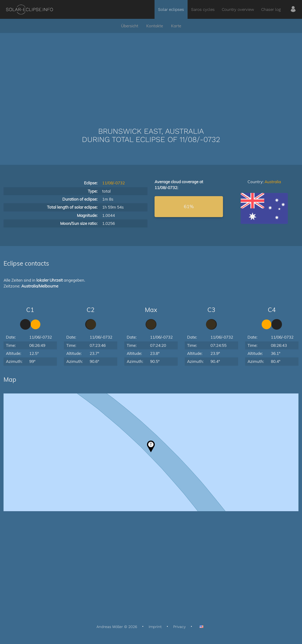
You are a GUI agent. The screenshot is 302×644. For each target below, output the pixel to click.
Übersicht (130, 26)
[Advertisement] (151, 73)
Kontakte (155, 26)
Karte (176, 26)
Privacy (179, 627)
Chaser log (271, 9)
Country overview (238, 9)
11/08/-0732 (113, 183)
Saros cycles (203, 9)
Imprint (155, 627)
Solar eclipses (171, 9)
